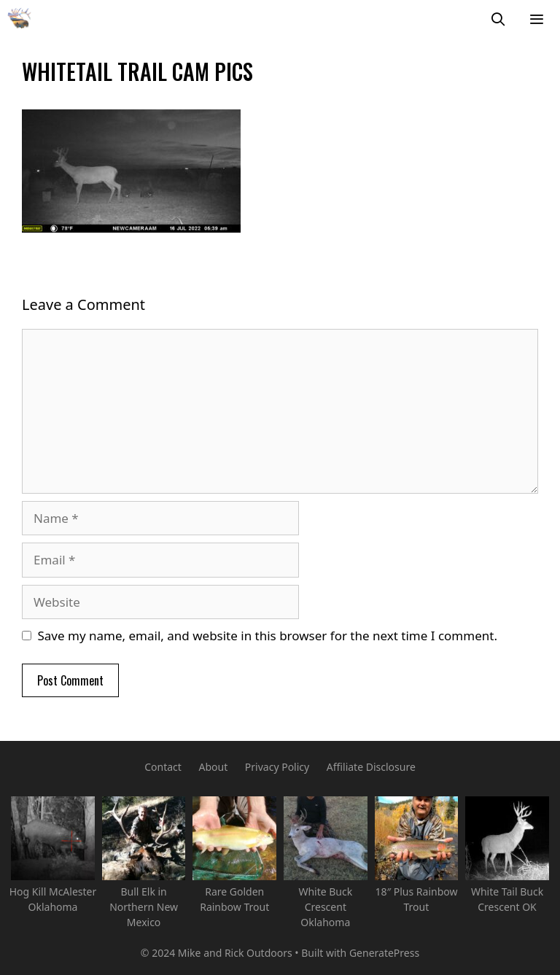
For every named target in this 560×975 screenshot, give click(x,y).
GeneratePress (384, 953)
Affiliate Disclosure (371, 767)
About (213, 767)
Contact (163, 767)
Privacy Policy (277, 767)
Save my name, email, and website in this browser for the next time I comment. (268, 636)
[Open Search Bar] (498, 18)
